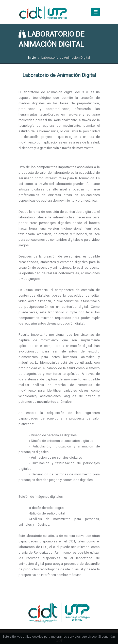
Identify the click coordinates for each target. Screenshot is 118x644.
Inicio (32, 58)
